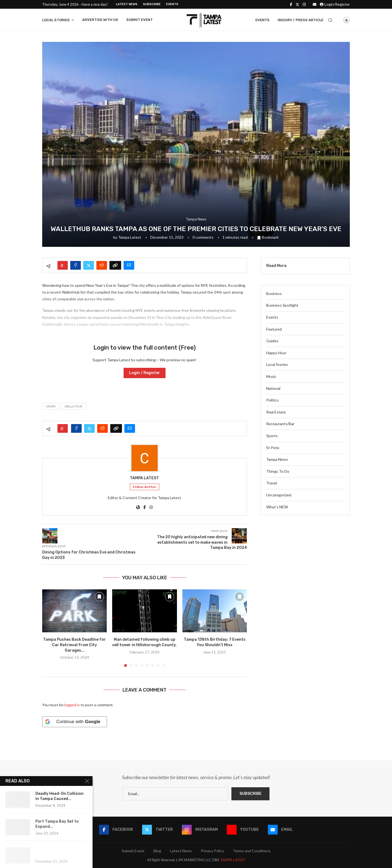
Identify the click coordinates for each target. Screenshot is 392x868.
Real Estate (276, 412)
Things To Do (278, 471)
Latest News (127, 4)
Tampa (50, 406)
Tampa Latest (130, 237)
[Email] (315, 4)
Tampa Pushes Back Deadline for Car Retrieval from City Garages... (74, 645)
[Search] (330, 20)
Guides (272, 341)
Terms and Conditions (252, 851)
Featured (274, 329)
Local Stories (56, 20)
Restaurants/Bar (280, 424)
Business (274, 293)
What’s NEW (277, 507)
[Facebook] (291, 4)
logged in (72, 705)
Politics (272, 400)
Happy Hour (276, 353)
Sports (272, 436)
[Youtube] (243, 830)
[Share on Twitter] (89, 265)
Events (172, 4)
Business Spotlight (282, 305)
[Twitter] (297, 4)
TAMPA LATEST (233, 860)
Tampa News (277, 459)
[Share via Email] (129, 265)
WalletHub (73, 406)
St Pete (273, 448)
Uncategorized (279, 495)
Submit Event (140, 20)
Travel (272, 483)
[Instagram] (304, 4)
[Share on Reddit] (102, 265)
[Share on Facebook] (76, 265)
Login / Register (145, 373)
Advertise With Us (100, 20)
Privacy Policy (212, 851)
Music (271, 376)
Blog (157, 851)
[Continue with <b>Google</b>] (75, 722)
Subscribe (152, 4)
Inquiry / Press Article (301, 20)
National (273, 388)
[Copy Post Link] (115, 265)
